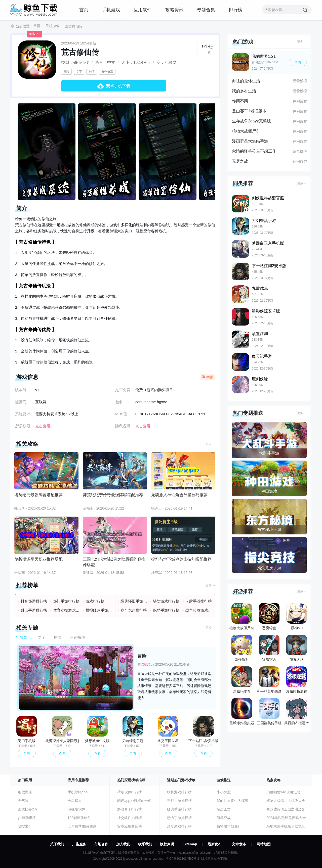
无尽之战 (240, 161)
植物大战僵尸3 (245, 131)
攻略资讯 (174, 10)
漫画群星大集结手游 (250, 141)
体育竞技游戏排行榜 (67, 610)
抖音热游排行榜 (34, 601)
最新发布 (215, 844)
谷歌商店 (25, 792)
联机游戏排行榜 (179, 792)
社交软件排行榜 (130, 818)
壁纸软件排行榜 (130, 792)
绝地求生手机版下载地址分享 (289, 826)
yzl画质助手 (27, 818)
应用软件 (143, 10)
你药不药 (240, 101)
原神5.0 (297, 616)
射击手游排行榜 (34, 610)
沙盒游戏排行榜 (179, 826)
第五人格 (297, 648)
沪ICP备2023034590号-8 (182, 859)
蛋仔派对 (242, 648)
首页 (84, 10)
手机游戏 (111, 10)
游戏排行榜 (95, 601)
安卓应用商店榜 (130, 826)
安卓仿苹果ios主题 (82, 826)
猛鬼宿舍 (269, 648)
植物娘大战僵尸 (229, 826)
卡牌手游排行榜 (199, 601)
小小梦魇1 (225, 792)
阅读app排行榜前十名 (134, 801)
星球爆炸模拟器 (242, 712)
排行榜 (235, 10)
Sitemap (190, 844)
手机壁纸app (78, 792)
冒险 (66, 72)
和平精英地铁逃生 (269, 681)
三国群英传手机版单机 (269, 713)
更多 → (210, 444)
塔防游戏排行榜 (166, 601)
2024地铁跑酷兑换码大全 (286, 818)
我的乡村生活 (244, 91)
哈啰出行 (25, 826)
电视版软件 (76, 809)
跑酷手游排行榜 (166, 610)
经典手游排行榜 (179, 809)
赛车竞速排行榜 (134, 610)
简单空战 (224, 818)
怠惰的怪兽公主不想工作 (254, 151)
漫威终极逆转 (297, 680)
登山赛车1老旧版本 (249, 111)
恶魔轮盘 (269, 616)
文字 (79, 72)
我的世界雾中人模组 (232, 801)
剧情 (92, 72)
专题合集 (206, 10)
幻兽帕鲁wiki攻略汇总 (283, 792)
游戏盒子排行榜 (130, 809)
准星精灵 (75, 801)
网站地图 (264, 844)
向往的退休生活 (246, 81)
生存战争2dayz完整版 (251, 121)
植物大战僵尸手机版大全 (286, 801)
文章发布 (239, 844)
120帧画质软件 (79, 818)
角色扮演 (107, 72)
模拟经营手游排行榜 (99, 610)
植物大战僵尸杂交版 (242, 618)
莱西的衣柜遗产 (297, 712)
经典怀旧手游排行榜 (134, 601)
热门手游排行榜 (66, 601)
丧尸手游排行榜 (179, 801)
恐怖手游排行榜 (179, 818)
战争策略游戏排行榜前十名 (199, 610)
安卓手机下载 (118, 86)
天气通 (23, 801)
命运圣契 (224, 809)
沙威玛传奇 (242, 680)
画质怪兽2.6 (27, 809)
